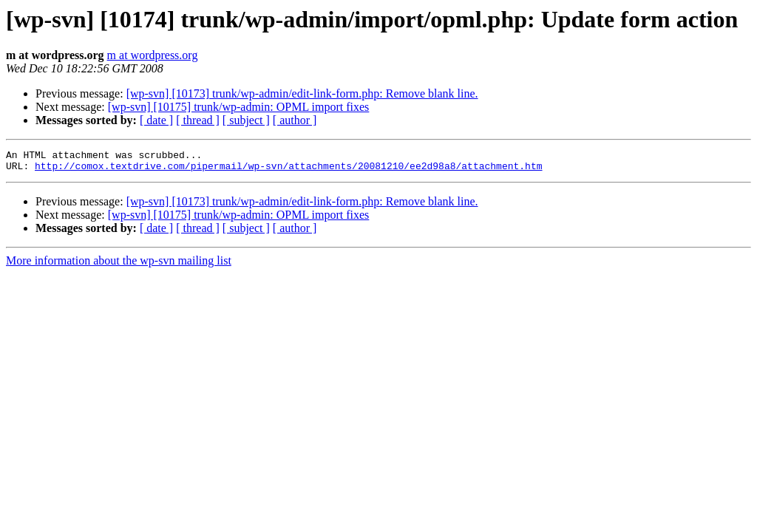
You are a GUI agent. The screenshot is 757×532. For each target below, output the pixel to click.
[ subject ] (246, 120)
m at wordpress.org (153, 55)
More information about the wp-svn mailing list (119, 265)
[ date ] (156, 120)
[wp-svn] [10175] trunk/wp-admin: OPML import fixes (239, 107)
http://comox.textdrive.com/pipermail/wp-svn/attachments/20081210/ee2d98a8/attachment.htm (288, 170)
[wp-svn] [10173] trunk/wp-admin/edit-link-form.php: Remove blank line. (302, 93)
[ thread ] (198, 120)
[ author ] (295, 120)
